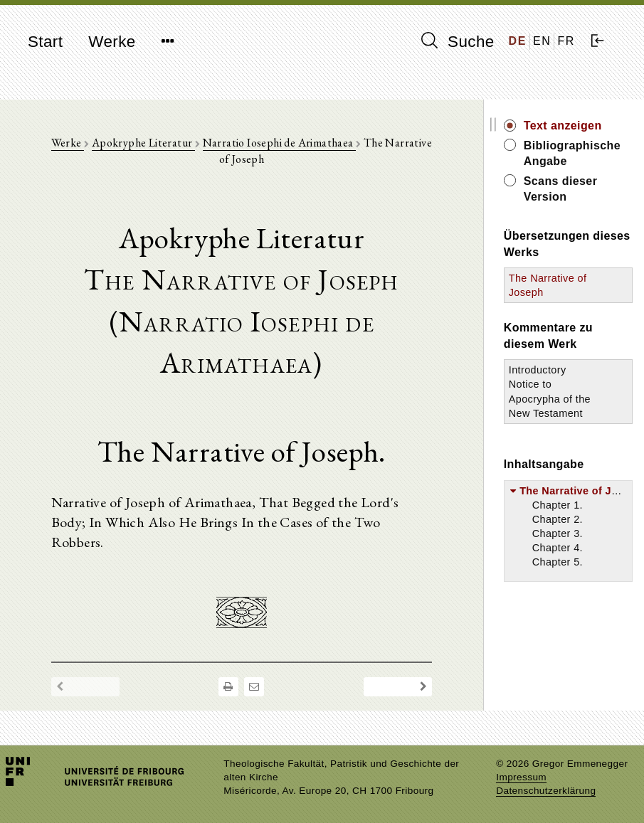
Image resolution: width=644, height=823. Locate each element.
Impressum (521, 777)
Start (45, 42)
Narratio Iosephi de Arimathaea (279, 143)
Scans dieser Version (561, 189)
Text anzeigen (563, 126)
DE (518, 41)
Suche (458, 41)
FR (566, 41)
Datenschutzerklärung (546, 791)
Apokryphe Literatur (143, 143)
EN (542, 41)
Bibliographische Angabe (572, 153)
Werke (112, 42)
